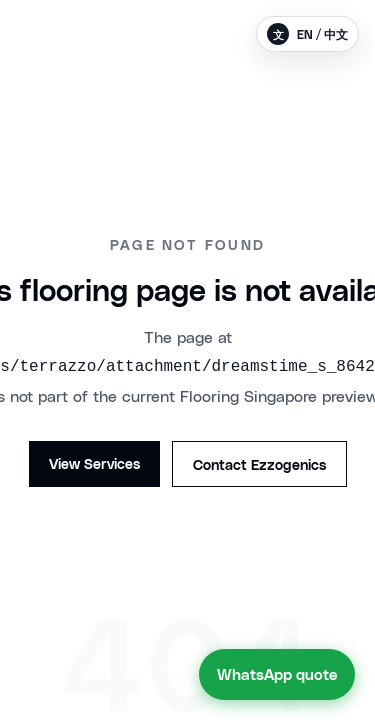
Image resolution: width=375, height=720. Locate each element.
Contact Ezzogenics (259, 464)
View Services (94, 463)
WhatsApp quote (277, 673)
